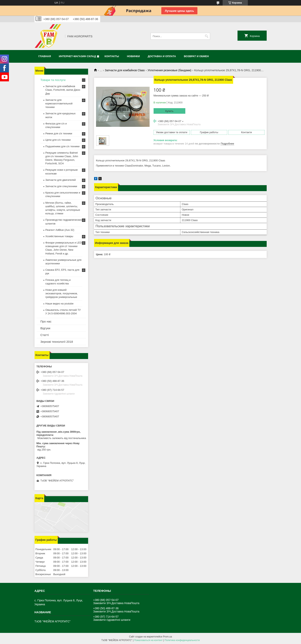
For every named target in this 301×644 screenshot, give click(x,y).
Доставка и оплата (162, 56)
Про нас (46, 321)
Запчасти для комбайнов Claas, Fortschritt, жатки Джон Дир (63, 90)
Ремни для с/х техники (59, 133)
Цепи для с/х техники (58, 140)
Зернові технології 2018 (57, 342)
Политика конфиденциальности (182, 640)
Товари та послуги (53, 80)
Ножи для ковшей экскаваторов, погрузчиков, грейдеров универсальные (62, 293)
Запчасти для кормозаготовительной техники (59, 103)
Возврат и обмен (196, 56)
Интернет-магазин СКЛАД (77, 56)
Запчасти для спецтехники (61, 186)
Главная (45, 56)
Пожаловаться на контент (148, 640)
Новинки (133, 56)
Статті (45, 335)
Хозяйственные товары (59, 236)
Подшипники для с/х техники (63, 146)
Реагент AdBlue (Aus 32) (60, 230)
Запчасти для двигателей (61, 180)
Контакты (112, 56)
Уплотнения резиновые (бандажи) (169, 70)
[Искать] (207, 36)
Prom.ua (167, 637)
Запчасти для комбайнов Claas (125, 70)
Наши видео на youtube (60, 304)
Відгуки (45, 328)
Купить (169, 111)
